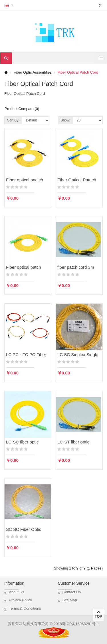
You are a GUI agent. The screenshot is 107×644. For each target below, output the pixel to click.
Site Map (70, 600)
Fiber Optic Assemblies (33, 72)
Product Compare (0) (22, 109)
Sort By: (13, 120)
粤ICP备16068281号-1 (80, 624)
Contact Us (72, 592)
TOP (98, 614)
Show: (65, 120)
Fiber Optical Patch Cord (78, 72)
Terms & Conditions (25, 608)
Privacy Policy (20, 600)
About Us (16, 592)
